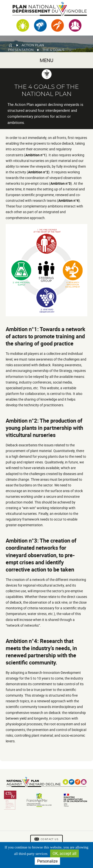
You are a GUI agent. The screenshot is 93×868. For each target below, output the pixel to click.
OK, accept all (64, 853)
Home (10, 45)
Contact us (50, 839)
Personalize (47, 861)
